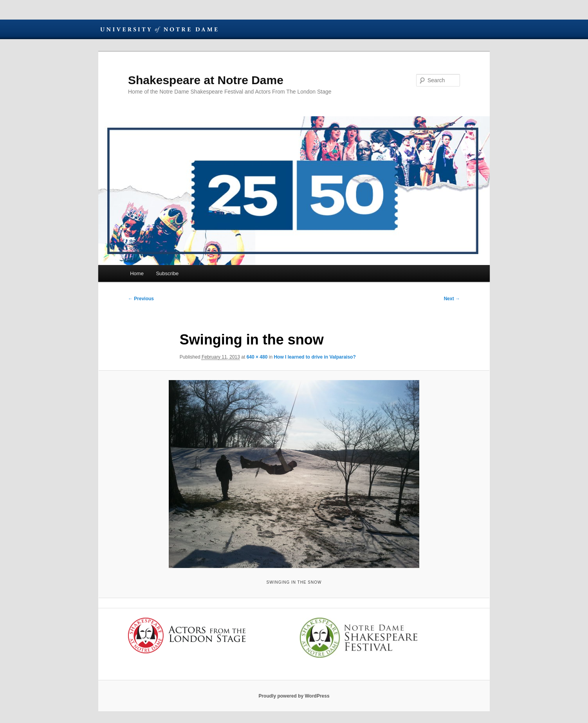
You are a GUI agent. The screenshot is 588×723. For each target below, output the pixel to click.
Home (137, 273)
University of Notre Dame (159, 29)
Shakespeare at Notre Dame (206, 80)
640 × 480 (257, 357)
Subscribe (167, 273)
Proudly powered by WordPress (294, 696)
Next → (452, 299)
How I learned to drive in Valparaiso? (315, 357)
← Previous (141, 299)
